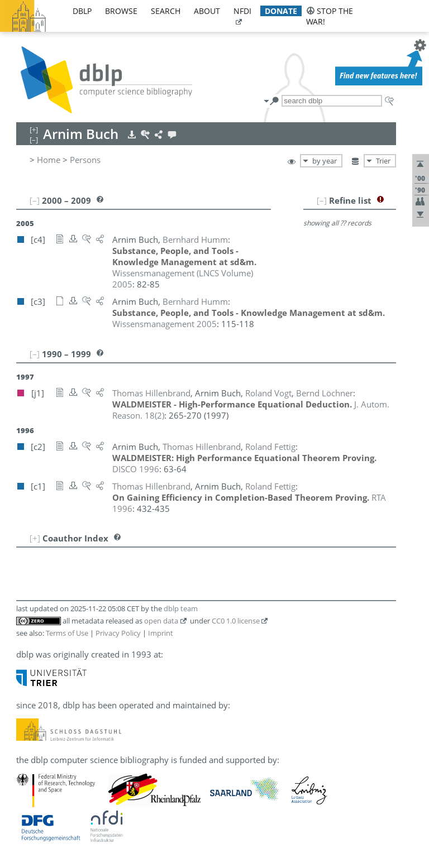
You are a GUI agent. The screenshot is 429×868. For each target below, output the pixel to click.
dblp (82, 11)
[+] (35, 538)
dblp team (181, 608)
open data (161, 621)
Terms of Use (67, 633)
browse (121, 11)
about (207, 11)
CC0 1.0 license (236, 621)
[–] (322, 200)
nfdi (242, 11)
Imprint (161, 633)
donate (281, 11)
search (166, 11)
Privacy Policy (118, 633)
